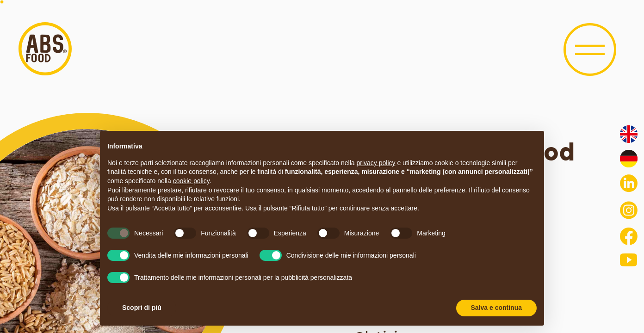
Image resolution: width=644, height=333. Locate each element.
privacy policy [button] (376, 163)
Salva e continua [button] (496, 308)
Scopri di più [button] (142, 308)
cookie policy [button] (191, 181)
